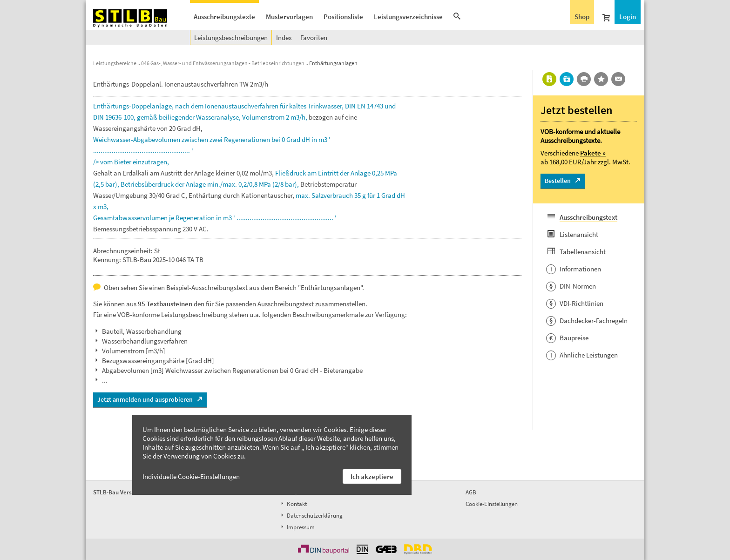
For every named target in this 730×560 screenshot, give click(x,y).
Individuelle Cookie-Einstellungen (191, 476)
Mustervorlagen (289, 17)
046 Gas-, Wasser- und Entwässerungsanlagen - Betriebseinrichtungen (223, 63)
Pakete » (593, 153)
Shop (582, 17)
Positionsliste (343, 17)
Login (628, 17)
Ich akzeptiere (372, 476)
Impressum (297, 527)
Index (284, 37)
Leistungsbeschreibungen (231, 37)
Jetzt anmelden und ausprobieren (145, 399)
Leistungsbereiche (115, 63)
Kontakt (293, 504)
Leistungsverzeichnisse (408, 17)
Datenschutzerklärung (311, 516)
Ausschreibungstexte (224, 17)
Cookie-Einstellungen (492, 504)
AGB (471, 492)
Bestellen (558, 181)
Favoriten (314, 37)
